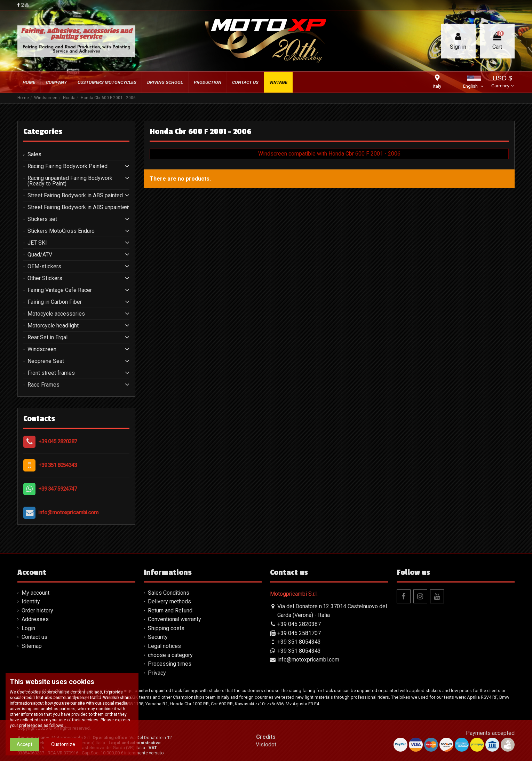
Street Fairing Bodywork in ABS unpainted (78, 207)
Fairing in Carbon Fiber (55, 302)
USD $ (502, 82)
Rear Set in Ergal (47, 338)
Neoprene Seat (46, 361)
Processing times (170, 664)
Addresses (35, 619)
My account (35, 593)
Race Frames (43, 385)
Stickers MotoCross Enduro (61, 231)
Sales (34, 154)
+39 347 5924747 (58, 489)
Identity (31, 601)
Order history (37, 611)
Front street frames (51, 373)
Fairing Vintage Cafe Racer (60, 290)
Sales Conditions (169, 593)
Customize (63, 751)
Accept (25, 751)
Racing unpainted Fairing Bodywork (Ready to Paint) (70, 181)
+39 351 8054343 (58, 465)
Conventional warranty (174, 619)
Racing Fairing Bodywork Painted (68, 166)
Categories (43, 132)
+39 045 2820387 (58, 441)
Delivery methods (169, 601)
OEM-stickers (44, 267)
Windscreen (42, 349)
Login (28, 628)
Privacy (157, 673)
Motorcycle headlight (53, 326)
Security (158, 637)
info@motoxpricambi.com (68, 512)
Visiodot (266, 744)
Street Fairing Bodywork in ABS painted (75, 196)
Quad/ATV (40, 255)
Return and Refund (170, 611)
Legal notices (164, 646)
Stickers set (42, 219)
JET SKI (37, 243)
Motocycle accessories (56, 314)
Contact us (34, 637)
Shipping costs (166, 628)
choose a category (170, 655)
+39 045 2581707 (299, 633)
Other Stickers (45, 278)
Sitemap (32, 646)
